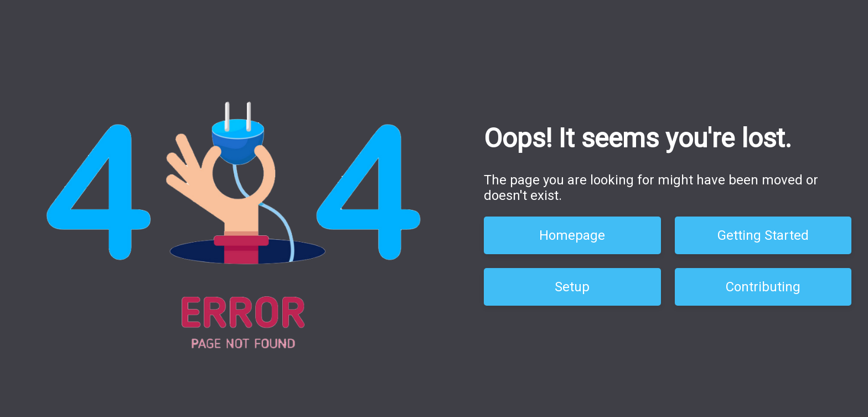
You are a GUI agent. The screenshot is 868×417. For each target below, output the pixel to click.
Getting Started (763, 235)
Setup (572, 287)
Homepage (572, 235)
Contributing (763, 287)
